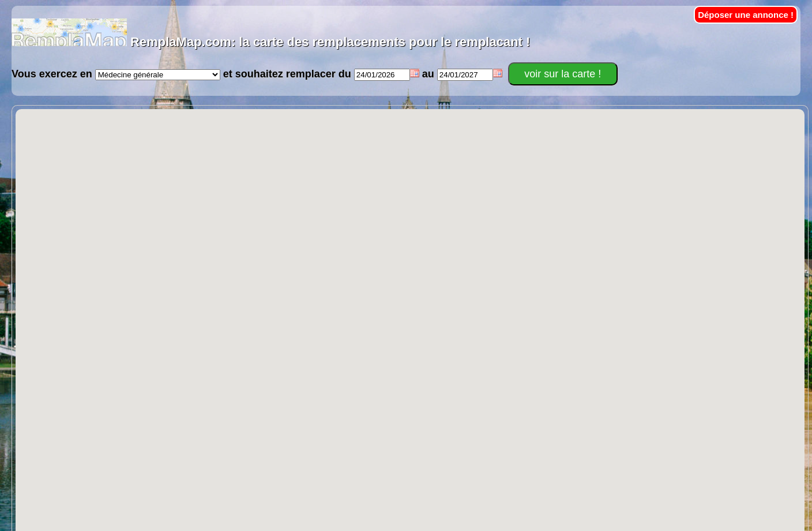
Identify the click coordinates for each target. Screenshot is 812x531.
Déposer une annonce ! (746, 15)
